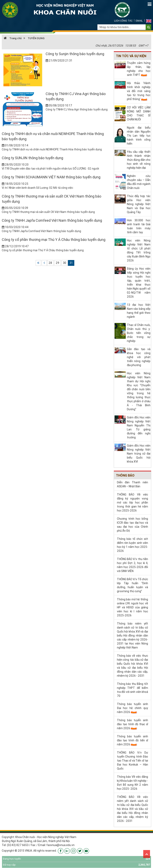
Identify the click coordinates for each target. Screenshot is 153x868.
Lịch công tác (123, 21)
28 (50, 263)
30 (65, 263)
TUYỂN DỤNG (36, 38)
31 (71, 263)
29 (57, 263)
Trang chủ (13, 38)
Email (139, 21)
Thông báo (125, 475)
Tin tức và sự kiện (131, 56)
